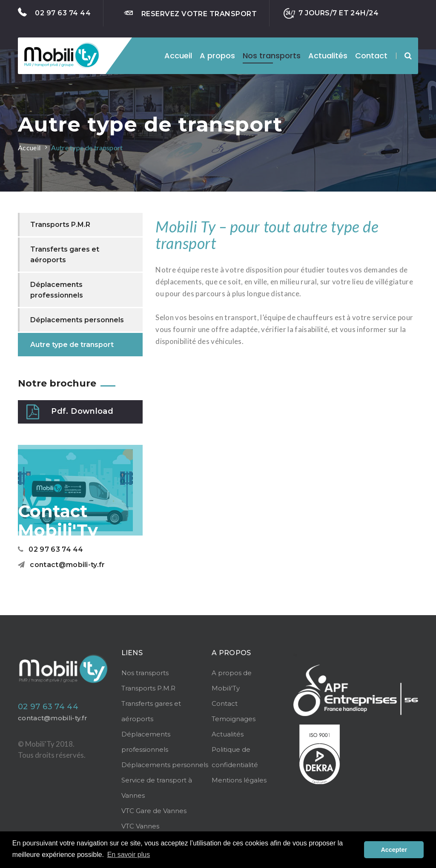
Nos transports (145, 673)
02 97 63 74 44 (54, 12)
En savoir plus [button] (129, 855)
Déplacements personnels (77, 320)
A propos (217, 56)
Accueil (178, 56)
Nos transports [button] (272, 56)
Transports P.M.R (60, 225)
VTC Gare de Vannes (154, 811)
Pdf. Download (70, 412)
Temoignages (234, 719)
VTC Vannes (140, 826)
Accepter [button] (394, 850)
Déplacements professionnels (57, 290)
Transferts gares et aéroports (65, 255)
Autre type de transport (87, 148)
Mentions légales (239, 780)
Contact (371, 56)
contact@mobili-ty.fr (62, 565)
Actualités (328, 56)
